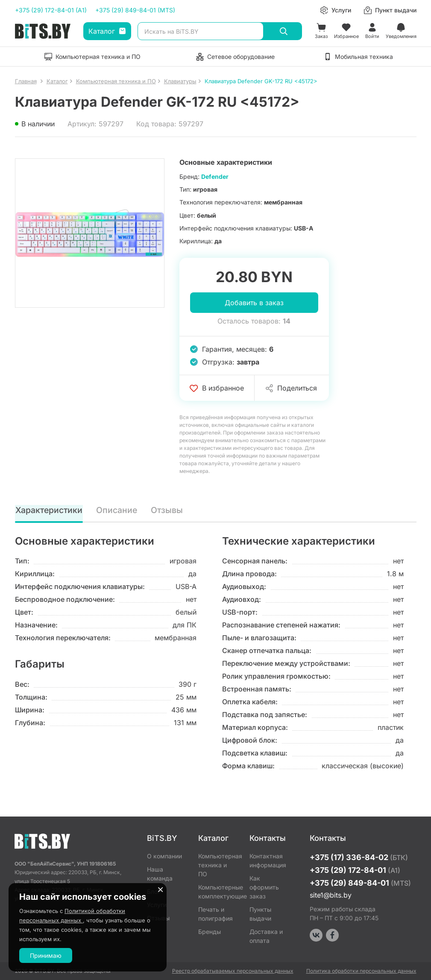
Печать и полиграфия (215, 914)
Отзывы (167, 510)
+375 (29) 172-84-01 (355, 870)
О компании (164, 856)
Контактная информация (268, 860)
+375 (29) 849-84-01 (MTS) (135, 10)
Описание (117, 510)
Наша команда (160, 874)
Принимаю (46, 955)
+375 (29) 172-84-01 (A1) (51, 10)
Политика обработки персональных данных (361, 971)
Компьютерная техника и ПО (217, 865)
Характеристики (49, 510)
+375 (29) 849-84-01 (360, 883)
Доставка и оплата (266, 936)
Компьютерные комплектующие (217, 892)
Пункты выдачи (260, 914)
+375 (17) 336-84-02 (359, 857)
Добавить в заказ (254, 303)
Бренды (210, 932)
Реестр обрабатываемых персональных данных (233, 971)
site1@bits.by (331, 895)
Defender (215, 176)
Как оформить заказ (264, 887)
